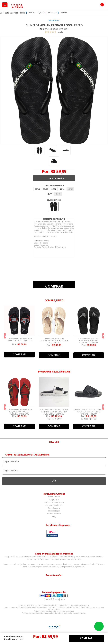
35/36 (45, 189)
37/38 (54, 189)
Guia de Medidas (57, 178)
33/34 (37, 189)
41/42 (70, 189)
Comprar (54, 286)
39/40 (62, 189)
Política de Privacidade (54, 502)
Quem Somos (54, 497)
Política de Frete (54, 514)
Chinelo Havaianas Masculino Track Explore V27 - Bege (54, 341)
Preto (54, 207)
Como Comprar (54, 508)
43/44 (50, 194)
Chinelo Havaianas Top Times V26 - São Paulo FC (19, 340)
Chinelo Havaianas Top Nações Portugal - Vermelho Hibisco (19, 412)
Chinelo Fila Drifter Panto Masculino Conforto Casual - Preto (89, 412)
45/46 (58, 194)
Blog (54, 516)
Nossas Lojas (54, 511)
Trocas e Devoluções (54, 505)
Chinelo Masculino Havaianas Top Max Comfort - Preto (89, 341)
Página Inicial (19, 13)
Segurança (54, 500)
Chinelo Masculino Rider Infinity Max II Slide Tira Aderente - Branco (54, 412)
